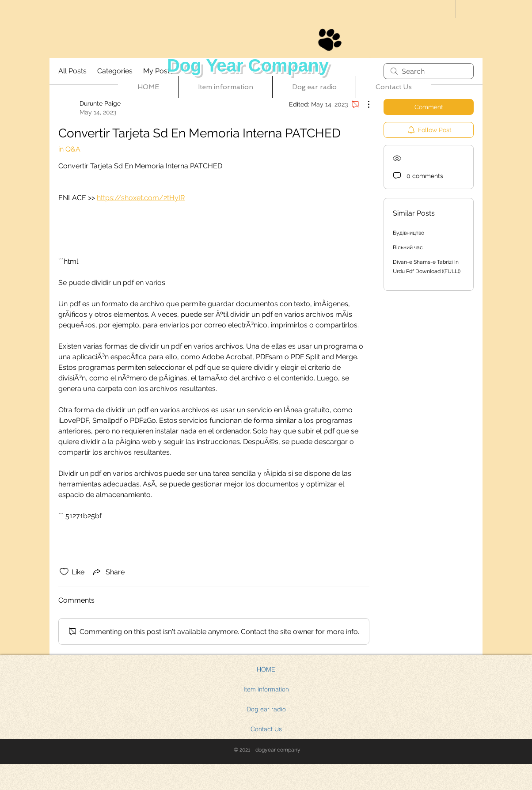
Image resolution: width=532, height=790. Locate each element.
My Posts (158, 71)
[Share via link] (108, 572)
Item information (266, 689)
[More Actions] (364, 104)
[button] (225, 87)
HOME (266, 669)
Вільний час (408, 247)
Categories (115, 71)
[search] (429, 71)
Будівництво (408, 233)
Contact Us (266, 729)
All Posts (72, 71)
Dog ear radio (266, 709)
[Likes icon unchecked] (64, 572)
